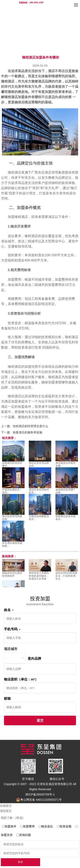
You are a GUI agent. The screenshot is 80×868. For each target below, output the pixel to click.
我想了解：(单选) (12, 818)
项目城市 (11, 649)
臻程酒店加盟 (14, 97)
